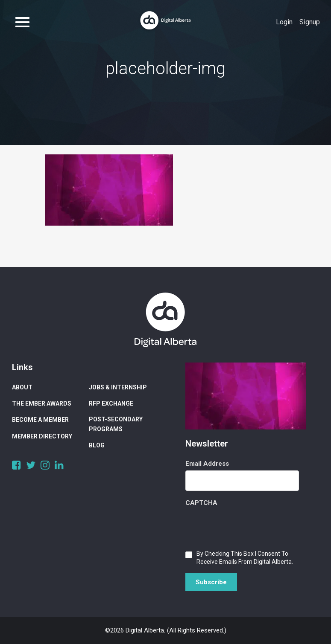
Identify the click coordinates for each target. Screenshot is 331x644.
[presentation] (250, 526)
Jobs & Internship (118, 387)
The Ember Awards (42, 403)
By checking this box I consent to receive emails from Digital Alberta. (245, 558)
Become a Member (40, 420)
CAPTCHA (201, 503)
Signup (310, 22)
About (22, 387)
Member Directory (42, 436)
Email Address (207, 464)
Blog (97, 445)
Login (284, 22)
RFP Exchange (111, 403)
